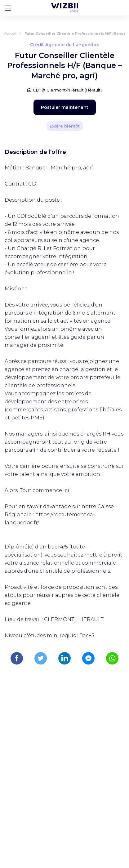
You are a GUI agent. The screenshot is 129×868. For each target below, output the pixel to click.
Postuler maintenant (65, 107)
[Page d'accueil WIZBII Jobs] (65, 8)
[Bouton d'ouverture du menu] (8, 8)
